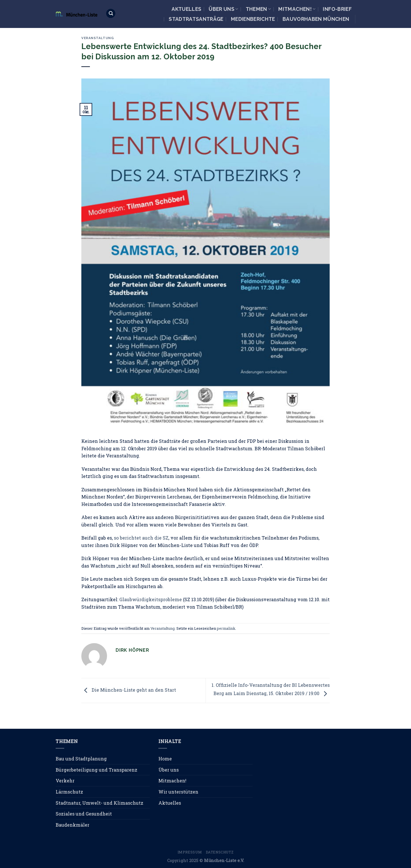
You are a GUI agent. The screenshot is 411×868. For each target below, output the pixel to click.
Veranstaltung (97, 38)
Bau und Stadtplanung (81, 759)
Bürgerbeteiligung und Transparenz (96, 770)
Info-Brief (337, 9)
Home (165, 759)
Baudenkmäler (72, 825)
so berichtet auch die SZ (141, 538)
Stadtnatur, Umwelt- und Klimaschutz (99, 803)
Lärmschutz (69, 792)
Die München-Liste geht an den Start (129, 690)
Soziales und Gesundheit (84, 814)
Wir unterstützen (178, 792)
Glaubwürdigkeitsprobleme (151, 599)
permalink (226, 628)
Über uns (223, 9)
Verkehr (65, 781)
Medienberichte (253, 19)
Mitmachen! (297, 9)
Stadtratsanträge (196, 19)
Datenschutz (220, 852)
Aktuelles (186, 9)
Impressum (190, 852)
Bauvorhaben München (316, 19)
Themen (258, 9)
